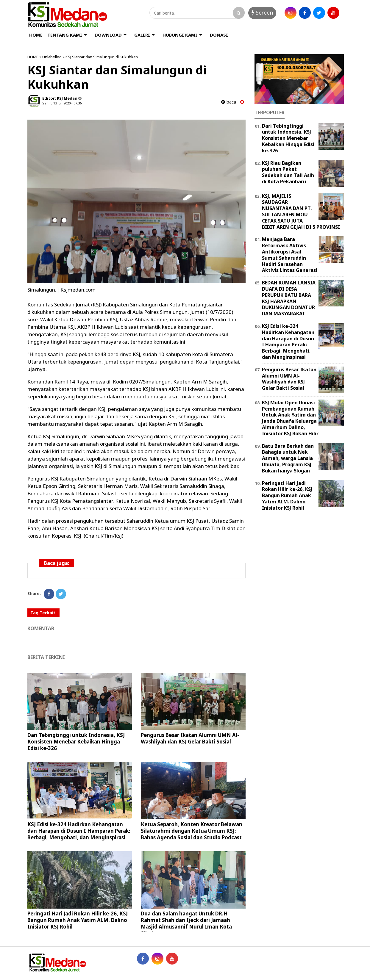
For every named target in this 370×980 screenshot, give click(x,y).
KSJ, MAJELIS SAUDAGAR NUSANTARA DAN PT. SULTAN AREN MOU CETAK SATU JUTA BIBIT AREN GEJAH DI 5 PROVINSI (301, 212)
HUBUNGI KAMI (180, 35)
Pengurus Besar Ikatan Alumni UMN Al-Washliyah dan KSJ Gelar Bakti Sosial (190, 738)
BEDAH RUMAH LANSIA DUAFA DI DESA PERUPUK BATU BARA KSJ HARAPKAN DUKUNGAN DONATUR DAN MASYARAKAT (289, 298)
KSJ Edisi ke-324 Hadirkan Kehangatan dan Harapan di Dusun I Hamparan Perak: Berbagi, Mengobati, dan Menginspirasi (79, 831)
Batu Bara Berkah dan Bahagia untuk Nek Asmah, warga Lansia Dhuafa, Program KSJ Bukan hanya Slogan (288, 458)
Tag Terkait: (43, 613)
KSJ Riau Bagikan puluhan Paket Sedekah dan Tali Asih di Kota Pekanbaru (288, 172)
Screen (262, 12)
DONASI (219, 35)
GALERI (142, 35)
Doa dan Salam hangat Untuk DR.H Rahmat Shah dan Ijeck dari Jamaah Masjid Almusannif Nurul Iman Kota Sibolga (186, 923)
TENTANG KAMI (65, 35)
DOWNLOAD (108, 35)
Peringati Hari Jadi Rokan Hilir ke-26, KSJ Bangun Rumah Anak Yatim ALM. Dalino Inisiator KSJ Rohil (78, 920)
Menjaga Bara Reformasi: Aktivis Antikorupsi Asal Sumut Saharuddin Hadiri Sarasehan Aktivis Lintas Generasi (290, 255)
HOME (36, 35)
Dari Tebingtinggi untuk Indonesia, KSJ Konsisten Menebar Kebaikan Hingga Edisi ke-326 (76, 742)
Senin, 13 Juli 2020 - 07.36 (62, 103)
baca (229, 102)
